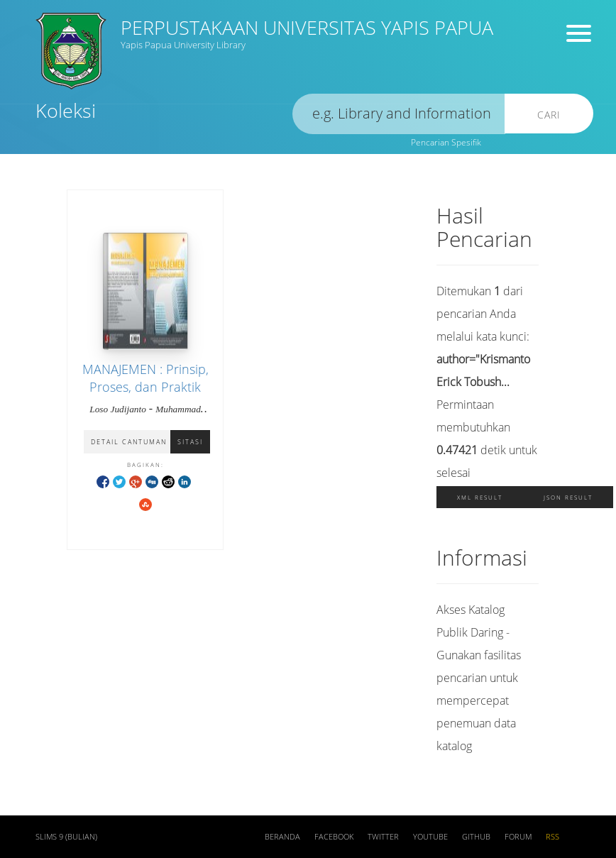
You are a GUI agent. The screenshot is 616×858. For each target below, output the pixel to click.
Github (476, 837)
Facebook (334, 837)
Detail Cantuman (129, 442)
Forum (518, 837)
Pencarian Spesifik (446, 142)
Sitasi (190, 442)
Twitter (383, 837)
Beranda (282, 837)
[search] (399, 114)
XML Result (480, 497)
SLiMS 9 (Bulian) (66, 837)
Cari (549, 115)
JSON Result (568, 497)
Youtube (430, 837)
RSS (552, 837)
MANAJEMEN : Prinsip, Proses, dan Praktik (145, 378)
